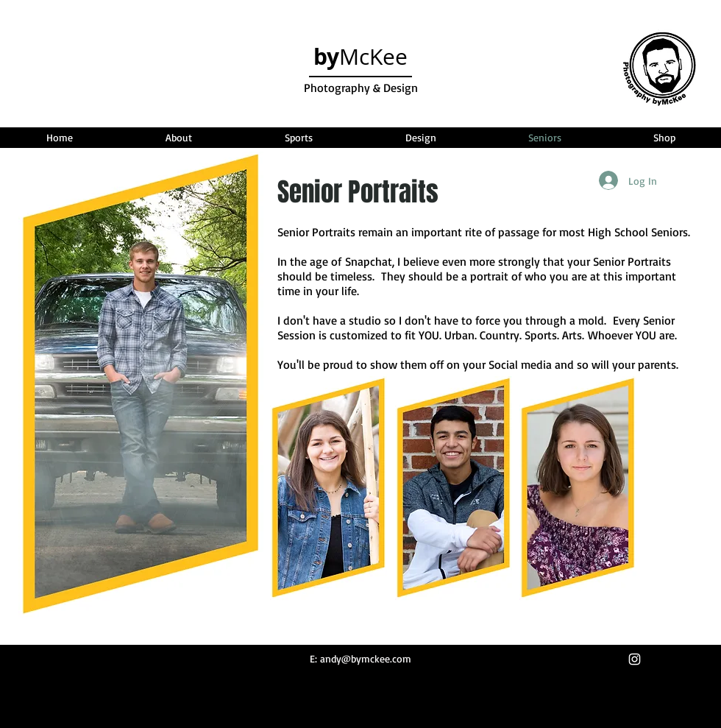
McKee (360, 57)
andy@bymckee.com (366, 658)
